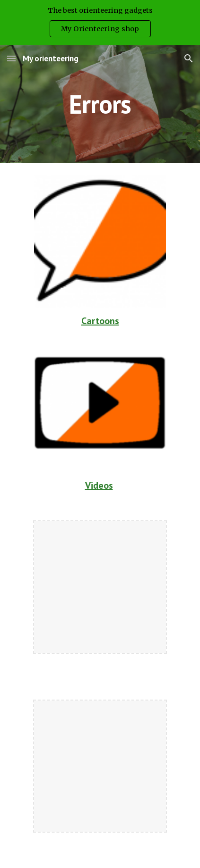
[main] (100, 104)
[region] (100, 23)
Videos (99, 485)
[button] (11, 58)
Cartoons (100, 321)
